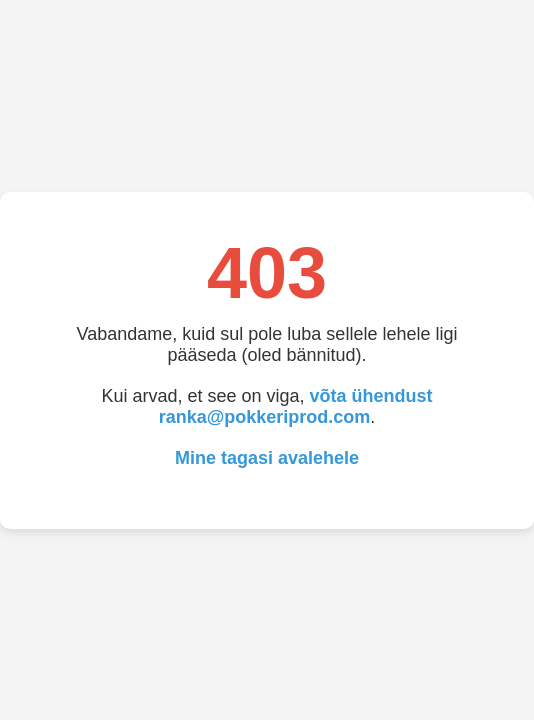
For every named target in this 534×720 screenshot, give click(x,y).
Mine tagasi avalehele (267, 458)
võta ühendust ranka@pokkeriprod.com (296, 406)
